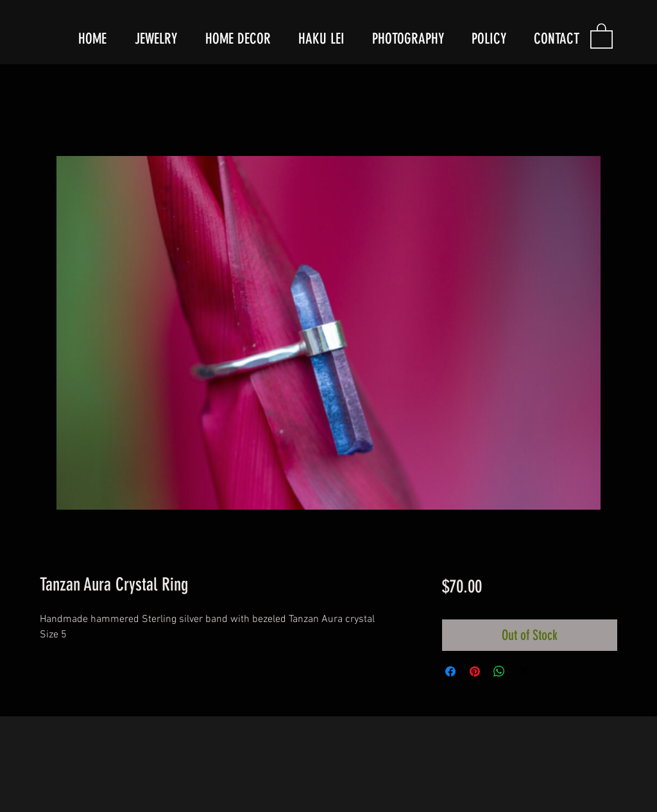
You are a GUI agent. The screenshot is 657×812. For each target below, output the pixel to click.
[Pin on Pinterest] (475, 671)
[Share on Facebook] (450, 671)
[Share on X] (524, 671)
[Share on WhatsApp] (499, 671)
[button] (602, 35)
